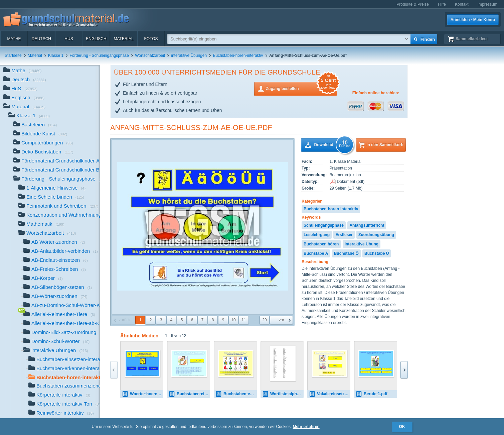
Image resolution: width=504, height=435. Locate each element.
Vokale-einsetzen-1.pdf (330, 394)
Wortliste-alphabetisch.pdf (283, 394)
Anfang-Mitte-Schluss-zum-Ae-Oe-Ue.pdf (191, 128)
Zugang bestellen (302, 88)
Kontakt (462, 4)
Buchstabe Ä (316, 253)
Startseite (13, 56)
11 (244, 320)
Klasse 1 (56, 56)
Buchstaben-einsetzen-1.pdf (189, 394)
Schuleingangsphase (324, 225)
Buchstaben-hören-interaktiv (238, 56)
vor (281, 320)
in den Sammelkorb (385, 145)
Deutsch (41, 39)
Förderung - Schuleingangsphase (99, 56)
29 (264, 320)
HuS (69, 39)
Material (123, 39)
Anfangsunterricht (367, 225)
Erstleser (344, 235)
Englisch (96, 39)
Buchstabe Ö (346, 253)
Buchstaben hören (321, 244)
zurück (124, 320)
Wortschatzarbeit (150, 56)
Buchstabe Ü (377, 253)
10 (233, 320)
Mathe (14, 39)
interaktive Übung (362, 244)
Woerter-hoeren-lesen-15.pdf (143, 394)
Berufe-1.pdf (372, 394)
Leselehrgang (317, 235)
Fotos (151, 39)
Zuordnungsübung (376, 235)
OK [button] (402, 427)
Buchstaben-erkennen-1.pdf (236, 394)
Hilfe (442, 4)
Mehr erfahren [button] (306, 427)
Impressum (487, 4)
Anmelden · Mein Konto (473, 20)
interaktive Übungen (189, 56)
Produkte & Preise (413, 4)
